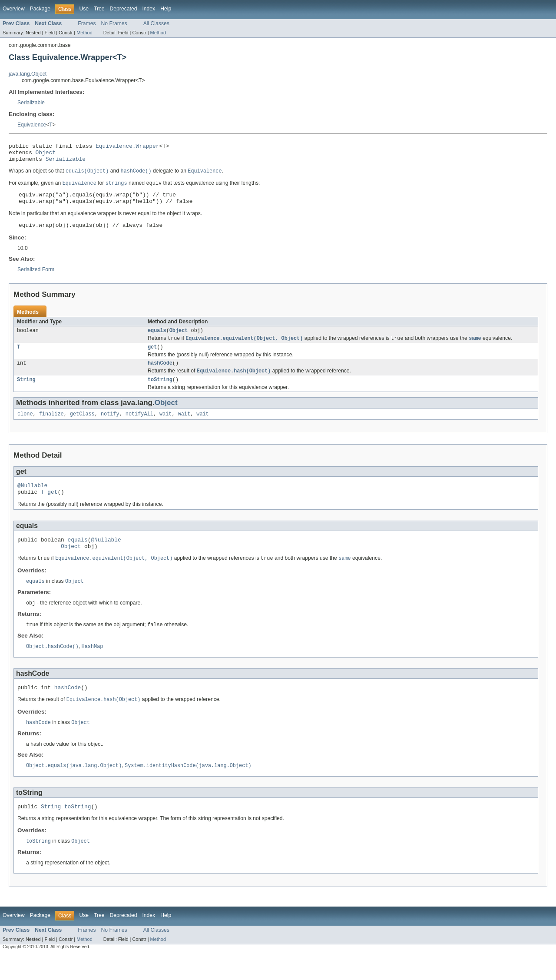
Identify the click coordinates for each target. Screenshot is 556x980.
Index (149, 9)
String (26, 392)
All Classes (156, 23)
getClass (82, 428)
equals (157, 340)
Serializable (31, 103)
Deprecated (124, 9)
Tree (99, 9)
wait (165, 428)
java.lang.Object (28, 74)
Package (40, 9)
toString (160, 392)
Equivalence (32, 125)
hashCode (160, 375)
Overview (14, 9)
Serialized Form (36, 278)
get (152, 358)
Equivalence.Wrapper (127, 147)
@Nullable (32, 500)
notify (110, 428)
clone (25, 428)
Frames (87, 23)
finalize (51, 428)
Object (46, 155)
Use (84, 9)
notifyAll (139, 428)
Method (84, 33)
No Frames (114, 23)
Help (166, 9)
